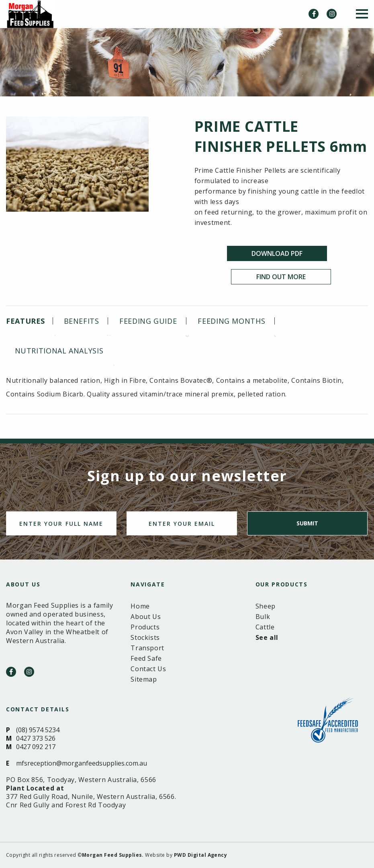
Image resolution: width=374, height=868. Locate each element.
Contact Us (148, 669)
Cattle (265, 627)
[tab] (29, 321)
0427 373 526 (36, 738)
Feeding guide (148, 321)
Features (26, 321)
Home (140, 606)
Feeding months (231, 321)
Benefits (82, 321)
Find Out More (281, 277)
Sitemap (144, 679)
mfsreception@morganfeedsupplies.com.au (82, 763)
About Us (146, 617)
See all (267, 637)
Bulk (263, 617)
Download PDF (277, 253)
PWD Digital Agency (201, 855)
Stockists (145, 637)
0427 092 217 (36, 747)
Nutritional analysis (59, 351)
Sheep (266, 606)
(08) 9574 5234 (38, 730)
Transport (147, 648)
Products (145, 627)
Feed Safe (146, 658)
